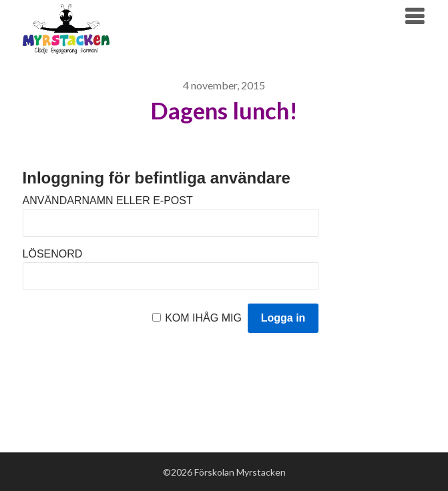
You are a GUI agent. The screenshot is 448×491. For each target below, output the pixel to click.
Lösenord (53, 254)
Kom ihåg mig (203, 318)
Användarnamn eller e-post (108, 200)
